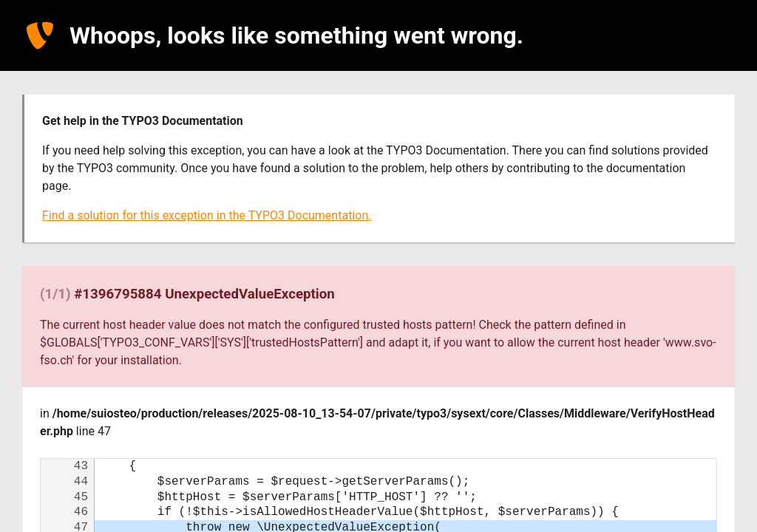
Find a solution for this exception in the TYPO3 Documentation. (207, 215)
